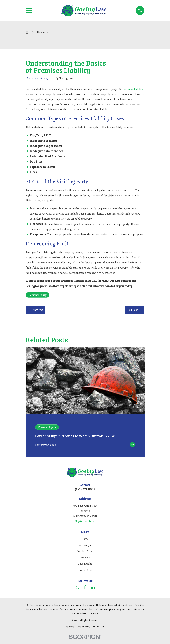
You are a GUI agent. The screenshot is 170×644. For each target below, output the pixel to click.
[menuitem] (70, 627)
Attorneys (85, 545)
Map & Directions (85, 521)
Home (85, 539)
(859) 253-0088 (85, 489)
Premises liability (133, 89)
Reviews (85, 558)
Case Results (85, 564)
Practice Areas (85, 551)
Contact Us (85, 570)
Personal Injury (38, 295)
